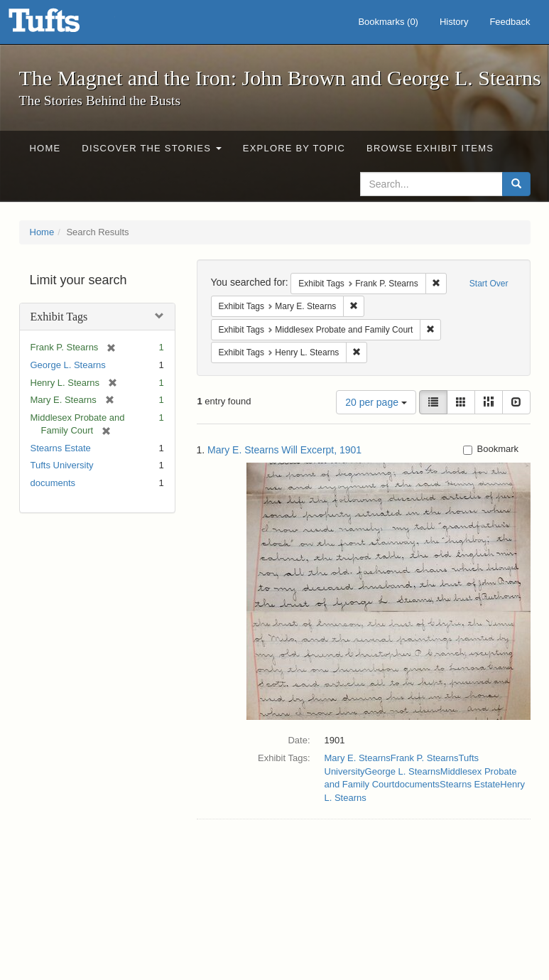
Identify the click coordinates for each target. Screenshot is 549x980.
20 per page (376, 402)
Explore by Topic (294, 148)
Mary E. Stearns (358, 758)
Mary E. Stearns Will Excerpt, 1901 (284, 450)
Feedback (510, 22)
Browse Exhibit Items (430, 148)
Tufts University (62, 465)
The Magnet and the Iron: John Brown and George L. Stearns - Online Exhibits (62, 25)
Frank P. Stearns (425, 758)
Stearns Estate (61, 448)
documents (53, 483)
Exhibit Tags (59, 317)
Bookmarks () (388, 22)
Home (45, 148)
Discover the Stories (152, 148)
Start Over (489, 284)
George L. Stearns (68, 365)
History (454, 22)
